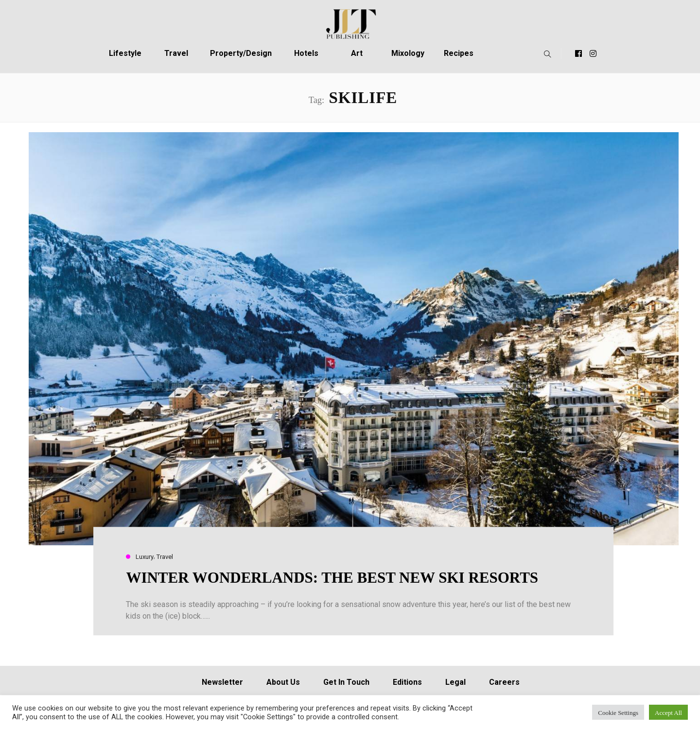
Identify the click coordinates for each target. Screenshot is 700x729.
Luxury (145, 557)
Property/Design (241, 53)
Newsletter (222, 682)
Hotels (306, 53)
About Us (283, 682)
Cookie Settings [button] (618, 712)
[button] (545, 53)
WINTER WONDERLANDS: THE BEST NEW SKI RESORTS (332, 578)
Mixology (408, 53)
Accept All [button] (668, 712)
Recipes (459, 53)
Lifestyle (125, 53)
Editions (407, 682)
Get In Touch (346, 682)
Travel (176, 53)
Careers (504, 682)
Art (357, 53)
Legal (455, 682)
